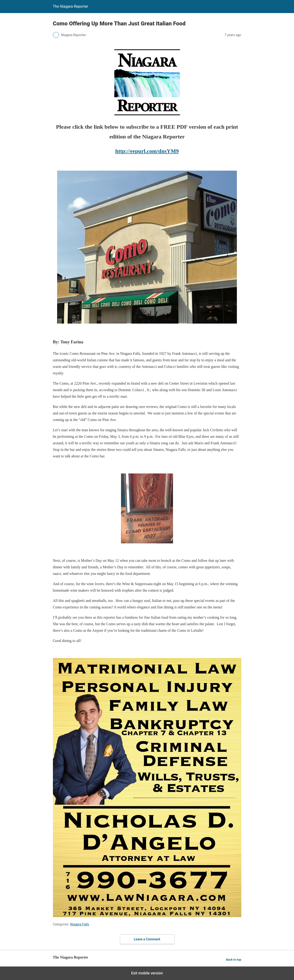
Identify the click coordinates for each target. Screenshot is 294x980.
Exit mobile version (147, 973)
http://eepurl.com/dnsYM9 (147, 151)
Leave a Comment (147, 939)
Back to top (234, 960)
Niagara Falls (80, 924)
